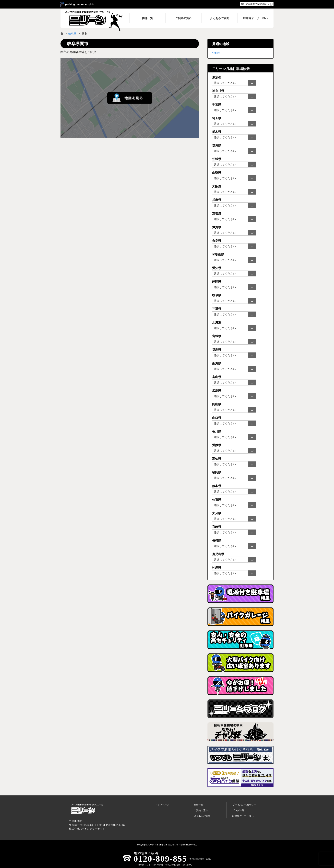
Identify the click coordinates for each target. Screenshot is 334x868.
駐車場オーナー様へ (243, 816)
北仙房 (216, 53)
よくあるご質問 (202, 816)
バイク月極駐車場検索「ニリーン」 (87, 809)
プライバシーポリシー (244, 805)
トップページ (162, 805)
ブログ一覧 (238, 810)
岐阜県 (72, 34)
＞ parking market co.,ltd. (77, 4)
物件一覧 (199, 805)
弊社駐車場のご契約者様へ (255, 4)
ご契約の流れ (201, 810)
